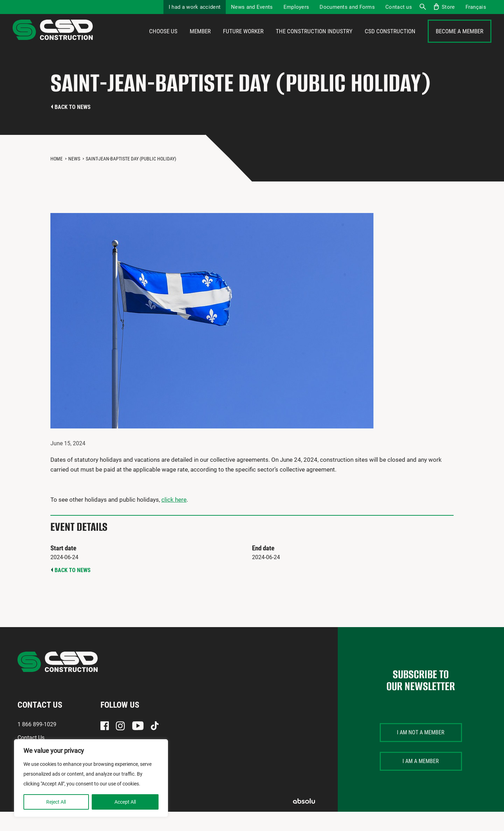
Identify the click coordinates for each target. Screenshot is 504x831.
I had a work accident (195, 7)
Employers (296, 7)
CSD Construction (390, 41)
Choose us (163, 41)
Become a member (460, 41)
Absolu (304, 820)
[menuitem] (476, 7)
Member (200, 41)
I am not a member (421, 752)
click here (174, 519)
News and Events (252, 7)
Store (448, 7)
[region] (91, 778)
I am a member (421, 780)
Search (422, 7)
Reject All (56, 802)
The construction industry (314, 41)
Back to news (73, 126)
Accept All (125, 802)
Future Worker (243, 41)
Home (57, 178)
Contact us (399, 7)
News (74, 178)
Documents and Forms (347, 7)
